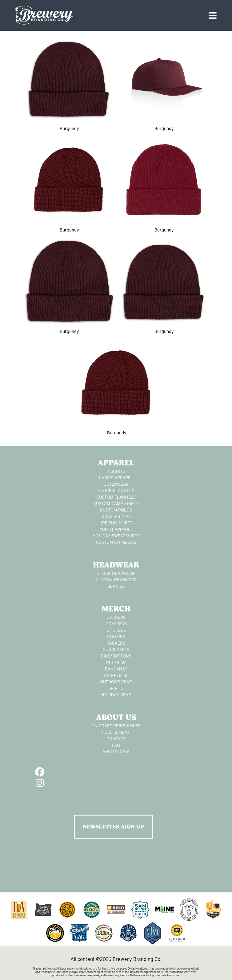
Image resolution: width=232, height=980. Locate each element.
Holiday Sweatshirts (116, 536)
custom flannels (116, 497)
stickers (116, 630)
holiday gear (116, 695)
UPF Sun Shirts (116, 523)
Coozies (116, 637)
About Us (116, 717)
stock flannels (116, 491)
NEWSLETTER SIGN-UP (114, 826)
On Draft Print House (116, 726)
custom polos (116, 510)
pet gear (116, 662)
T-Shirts (116, 471)
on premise (116, 675)
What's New (116, 752)
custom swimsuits (116, 542)
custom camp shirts (116, 504)
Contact (116, 739)
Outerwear (116, 484)
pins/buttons (116, 656)
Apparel (116, 463)
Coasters (116, 624)
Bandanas (116, 669)
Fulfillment (116, 732)
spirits (116, 688)
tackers (116, 643)
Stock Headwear (116, 573)
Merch (116, 609)
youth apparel (116, 529)
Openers (116, 617)
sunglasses (116, 650)
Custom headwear (116, 580)
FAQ (116, 745)
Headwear (116, 565)
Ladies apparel (116, 478)
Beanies (116, 586)
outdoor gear (116, 682)
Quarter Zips (116, 516)
